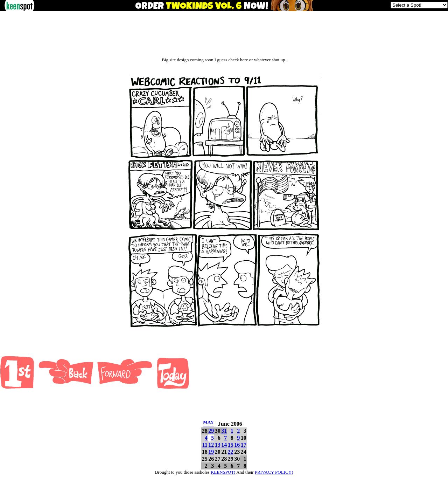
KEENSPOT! (223, 472)
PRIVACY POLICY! (274, 472)
